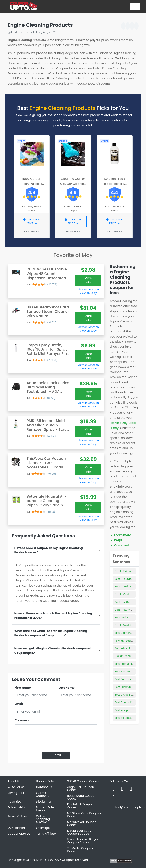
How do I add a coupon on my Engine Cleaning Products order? (49, 550)
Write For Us (16, 787)
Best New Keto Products (129, 672)
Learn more (123, 535)
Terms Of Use (17, 816)
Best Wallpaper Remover (130, 710)
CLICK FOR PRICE (32, 221)
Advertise (14, 802)
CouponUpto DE (19, 834)
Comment (22, 720)
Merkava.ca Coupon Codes (82, 823)
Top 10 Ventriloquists (127, 594)
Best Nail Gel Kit (124, 602)
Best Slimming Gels (127, 687)
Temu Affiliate (46, 834)
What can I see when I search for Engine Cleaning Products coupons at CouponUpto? (51, 633)
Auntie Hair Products (127, 648)
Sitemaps (43, 828)
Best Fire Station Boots (128, 579)
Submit (56, 755)
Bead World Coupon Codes (82, 797)
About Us (14, 781)
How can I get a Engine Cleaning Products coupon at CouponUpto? (53, 651)
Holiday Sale (45, 781)
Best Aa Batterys (125, 718)
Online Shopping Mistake (43, 819)
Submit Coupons (43, 794)
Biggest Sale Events (45, 809)
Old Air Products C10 (127, 656)
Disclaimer (44, 802)
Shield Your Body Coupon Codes (79, 832)
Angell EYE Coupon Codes (81, 788)
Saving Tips (16, 793)
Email (19, 704)
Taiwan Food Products (129, 641)
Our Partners (17, 828)
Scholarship (16, 807)
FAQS (118, 540)
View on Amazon (88, 289)
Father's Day (119, 423)
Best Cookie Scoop (126, 587)
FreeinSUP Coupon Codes (80, 806)
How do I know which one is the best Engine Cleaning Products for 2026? (53, 616)
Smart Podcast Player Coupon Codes (83, 841)
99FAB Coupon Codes (83, 781)
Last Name (67, 688)
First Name (23, 688)
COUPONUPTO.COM (40, 860)
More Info (88, 280)
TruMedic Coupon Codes (80, 850)
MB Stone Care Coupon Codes (84, 815)
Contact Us (44, 787)
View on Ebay (88, 293)
